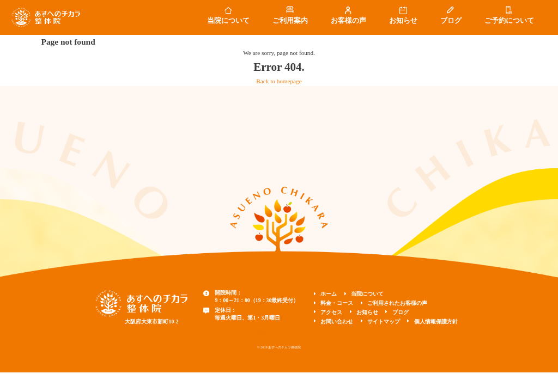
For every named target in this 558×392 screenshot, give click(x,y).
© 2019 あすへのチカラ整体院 (279, 347)
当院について (228, 21)
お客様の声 (348, 21)
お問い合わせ (337, 321)
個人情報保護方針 (436, 321)
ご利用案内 (290, 21)
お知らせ (403, 21)
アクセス (331, 312)
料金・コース (337, 303)
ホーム (329, 294)
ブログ (451, 21)
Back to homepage (279, 81)
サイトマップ (384, 321)
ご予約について (509, 21)
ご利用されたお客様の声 (397, 303)
